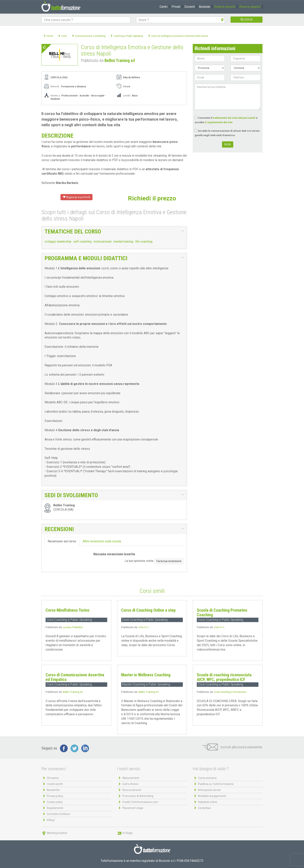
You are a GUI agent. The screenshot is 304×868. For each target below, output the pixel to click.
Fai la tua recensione (169, 561)
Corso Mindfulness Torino (67, 610)
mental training (123, 242)
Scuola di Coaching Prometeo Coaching (222, 613)
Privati (176, 7)
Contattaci (204, 808)
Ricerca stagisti (250, 7)
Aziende (205, 7)
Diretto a (55, 96)
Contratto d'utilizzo (58, 814)
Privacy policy (55, 796)
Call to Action (130, 784)
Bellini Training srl (120, 61)
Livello (127, 96)
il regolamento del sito (218, 122)
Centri (164, 7)
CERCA (247, 20)
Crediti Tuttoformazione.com (140, 802)
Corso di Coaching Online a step (148, 610)
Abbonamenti (131, 778)
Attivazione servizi (209, 790)
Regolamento (55, 808)
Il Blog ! (51, 820)
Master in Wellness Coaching (146, 675)
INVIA (228, 144)
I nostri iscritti (55, 784)
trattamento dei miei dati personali (234, 118)
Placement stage (133, 808)
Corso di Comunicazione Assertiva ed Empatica (75, 677)
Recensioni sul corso (62, 541)
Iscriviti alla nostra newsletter (232, 747)
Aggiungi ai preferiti (76, 197)
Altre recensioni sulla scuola (102, 541)
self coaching (82, 242)
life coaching (144, 242)
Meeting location (54, 833)
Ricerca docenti (225, 7)
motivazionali (102, 242)
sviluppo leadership (58, 242)
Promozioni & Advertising (138, 796)
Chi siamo (53, 778)
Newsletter (53, 790)
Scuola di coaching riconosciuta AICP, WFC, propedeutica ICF (224, 677)
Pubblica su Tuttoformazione (216, 784)
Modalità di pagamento (212, 796)
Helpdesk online (208, 802)
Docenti (190, 7)
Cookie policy (55, 802)
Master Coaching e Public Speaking (146, 684)
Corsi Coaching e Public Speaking (69, 620)
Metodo (55, 87)
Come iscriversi (207, 778)
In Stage (125, 833)
